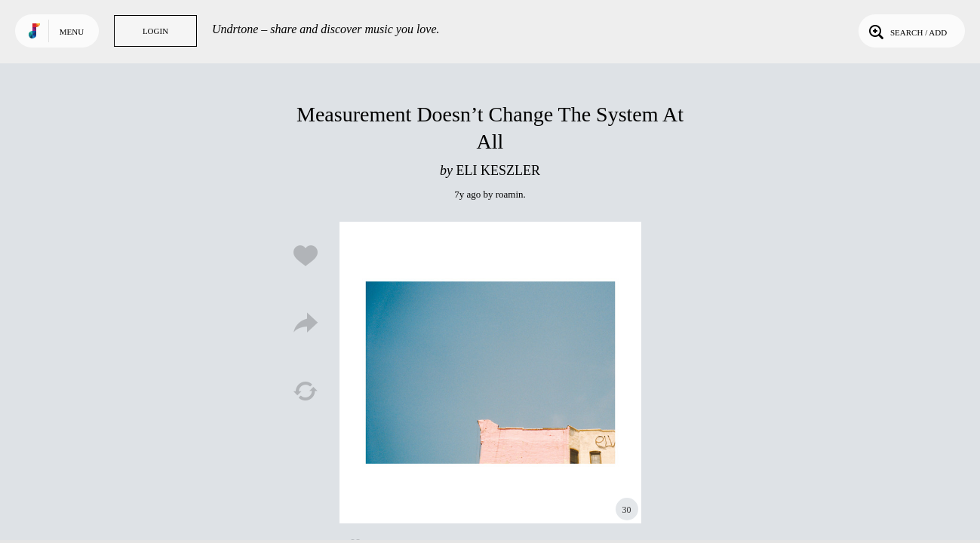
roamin (510, 194)
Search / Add (906, 31)
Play (490, 373)
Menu (72, 32)
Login (155, 31)
